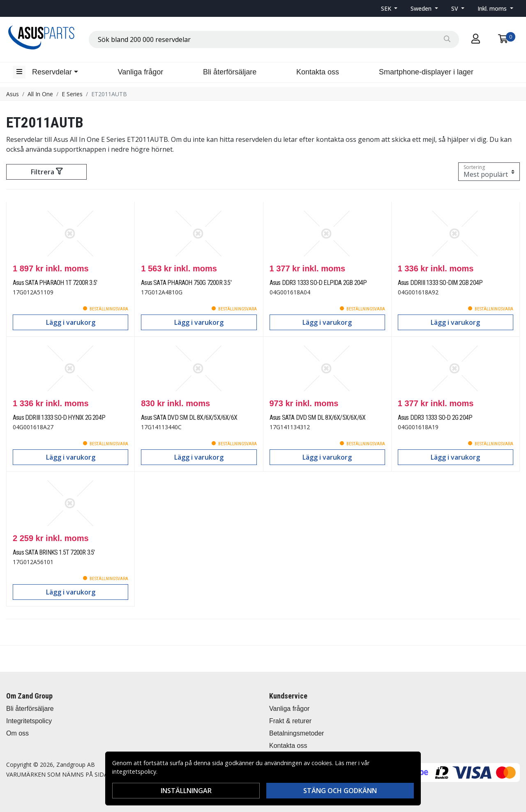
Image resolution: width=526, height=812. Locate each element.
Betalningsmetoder (296, 733)
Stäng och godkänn (340, 791)
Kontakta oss (318, 72)
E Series (72, 94)
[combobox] (274, 39)
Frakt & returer (290, 721)
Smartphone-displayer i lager (426, 72)
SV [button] (456, 8)
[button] (389, 8)
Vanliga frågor (141, 72)
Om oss (17, 733)
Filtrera (47, 172)
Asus (13, 94)
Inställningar (186, 791)
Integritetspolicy (29, 721)
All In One (40, 94)
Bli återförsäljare (230, 72)
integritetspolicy (134, 772)
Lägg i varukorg (71, 322)
